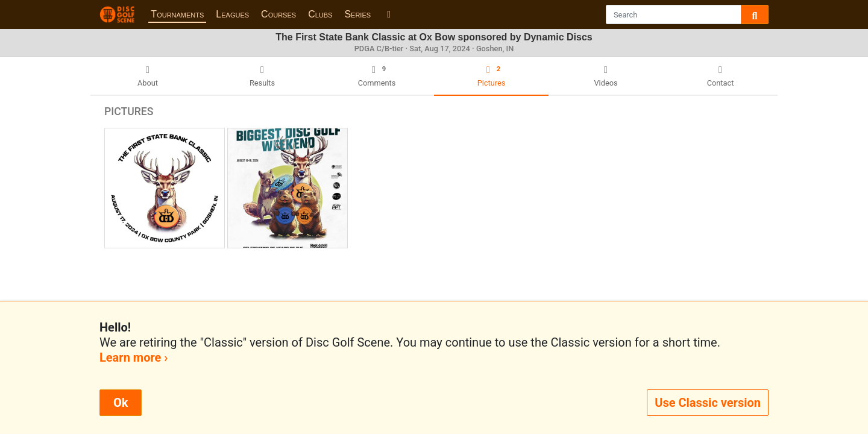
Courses (278, 14)
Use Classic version (708, 403)
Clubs (320, 14)
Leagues (232, 14)
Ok (121, 403)
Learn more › (134, 357)
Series (357, 14)
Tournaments (177, 14)
